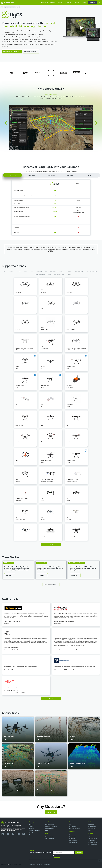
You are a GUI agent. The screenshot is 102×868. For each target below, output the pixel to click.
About (30, 824)
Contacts (31, 826)
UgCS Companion (73, 836)
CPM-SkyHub (72, 838)
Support (31, 833)
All (4, 272)
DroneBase (53, 272)
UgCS (70, 824)
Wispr (50, 275)
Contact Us (92, 2)
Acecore (11, 272)
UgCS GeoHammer (73, 842)
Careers (31, 835)
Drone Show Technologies (74, 829)
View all (51, 544)
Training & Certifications (34, 831)
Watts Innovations (40, 275)
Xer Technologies (59, 275)
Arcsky (19, 272)
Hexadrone (69, 272)
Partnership (32, 829)
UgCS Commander (73, 840)
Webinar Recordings (49, 838)
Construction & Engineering (51, 826)
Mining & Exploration (49, 824)
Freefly (61, 272)
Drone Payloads (72, 826)
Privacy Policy (57, 857)
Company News (92, 826)
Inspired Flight (79, 272)
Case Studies (91, 824)
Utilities (46, 831)
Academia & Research (50, 829)
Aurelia (25, 272)
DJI (46, 272)
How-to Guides (92, 829)
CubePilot (39, 272)
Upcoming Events (49, 836)
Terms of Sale (47, 864)
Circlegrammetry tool (18, 222)
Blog (89, 831)
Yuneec (69, 275)
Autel (32, 272)
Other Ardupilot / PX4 (92, 272)
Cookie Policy (40, 864)
